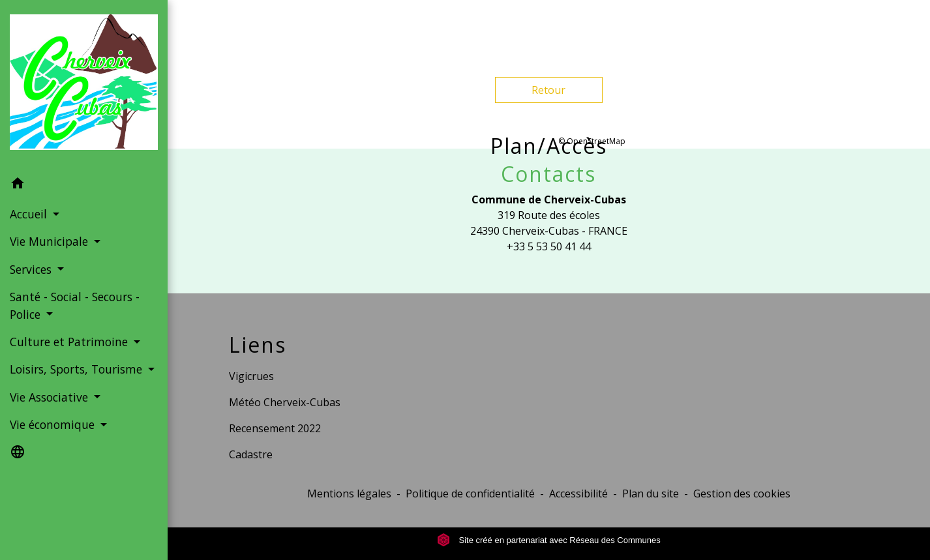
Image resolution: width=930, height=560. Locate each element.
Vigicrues (251, 376)
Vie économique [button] (54, 424)
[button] (84, 185)
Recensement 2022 (275, 428)
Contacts (548, 174)
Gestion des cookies (742, 494)
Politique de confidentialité (470, 494)
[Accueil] (84, 85)
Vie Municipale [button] (51, 241)
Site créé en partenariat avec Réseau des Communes (549, 540)
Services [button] (32, 269)
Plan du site (651, 494)
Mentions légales (349, 494)
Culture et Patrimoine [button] (70, 342)
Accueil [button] (30, 214)
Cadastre (251, 454)
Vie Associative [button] (51, 397)
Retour (548, 90)
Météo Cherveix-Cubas (285, 402)
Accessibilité (578, 494)
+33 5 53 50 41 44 (549, 246)
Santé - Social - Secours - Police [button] (75, 305)
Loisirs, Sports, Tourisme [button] (78, 369)
